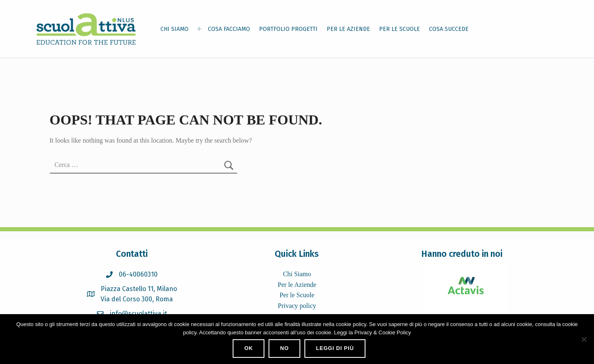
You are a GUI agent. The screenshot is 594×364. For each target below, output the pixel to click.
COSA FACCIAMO (229, 29)
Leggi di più (335, 348)
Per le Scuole (297, 295)
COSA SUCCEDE (449, 29)
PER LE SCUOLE (400, 29)
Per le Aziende (297, 285)
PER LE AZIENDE (348, 29)
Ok (249, 348)
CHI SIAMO (174, 29)
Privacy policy (297, 306)
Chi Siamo (297, 274)
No (284, 348)
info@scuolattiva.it (138, 314)
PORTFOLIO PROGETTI (288, 29)
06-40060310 (138, 274)
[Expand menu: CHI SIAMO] (199, 29)
